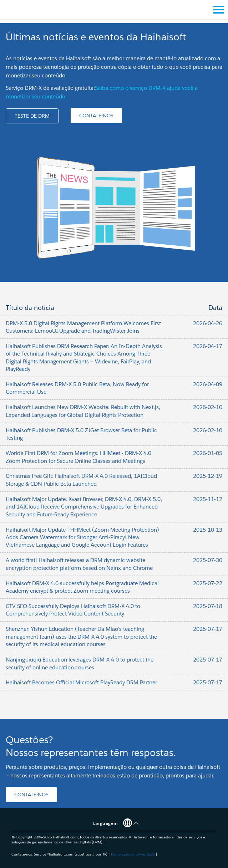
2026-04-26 (208, 323)
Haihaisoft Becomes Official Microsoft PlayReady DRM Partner (81, 682)
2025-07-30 (208, 560)
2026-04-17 (208, 346)
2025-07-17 (208, 629)
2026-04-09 (208, 384)
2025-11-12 (208, 499)
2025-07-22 (208, 583)
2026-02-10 (208, 407)
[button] (32, 116)
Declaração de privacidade (133, 854)
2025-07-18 (208, 606)
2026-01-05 (208, 453)
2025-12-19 (208, 476)
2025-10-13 (208, 530)
